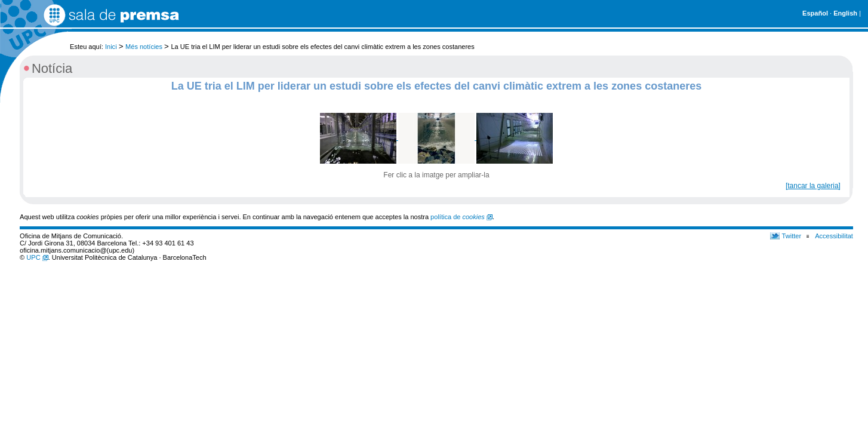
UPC (37, 257)
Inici (111, 47)
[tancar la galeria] (813, 186)
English (845, 13)
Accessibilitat (834, 236)
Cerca (849, 41)
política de (461, 217)
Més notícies (144, 47)
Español (815, 13)
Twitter (792, 236)
